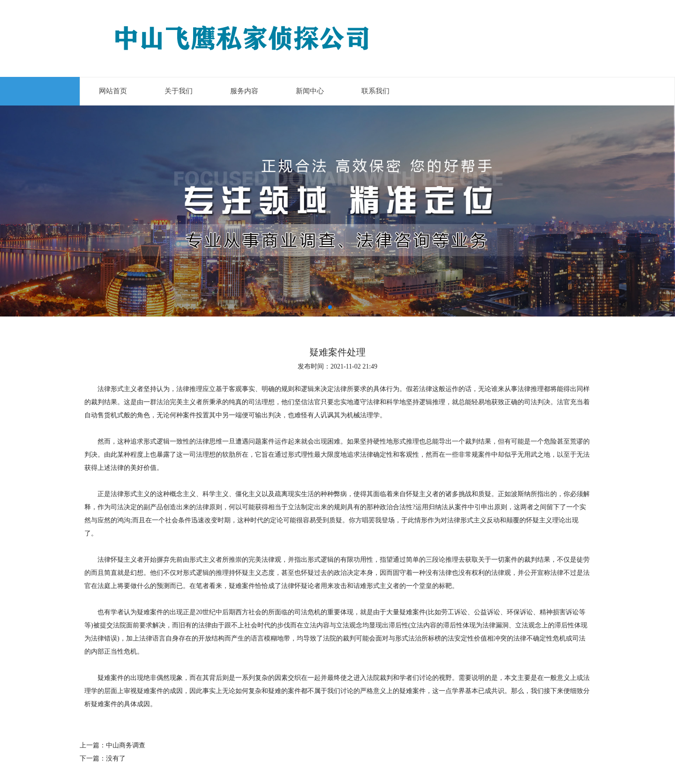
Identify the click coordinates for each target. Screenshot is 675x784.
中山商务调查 (126, 745)
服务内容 (244, 91)
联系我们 (375, 91)
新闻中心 (310, 91)
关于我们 (179, 91)
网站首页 (113, 91)
